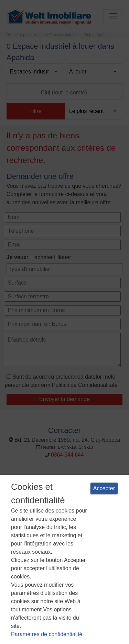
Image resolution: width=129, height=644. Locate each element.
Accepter (104, 488)
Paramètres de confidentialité (47, 634)
